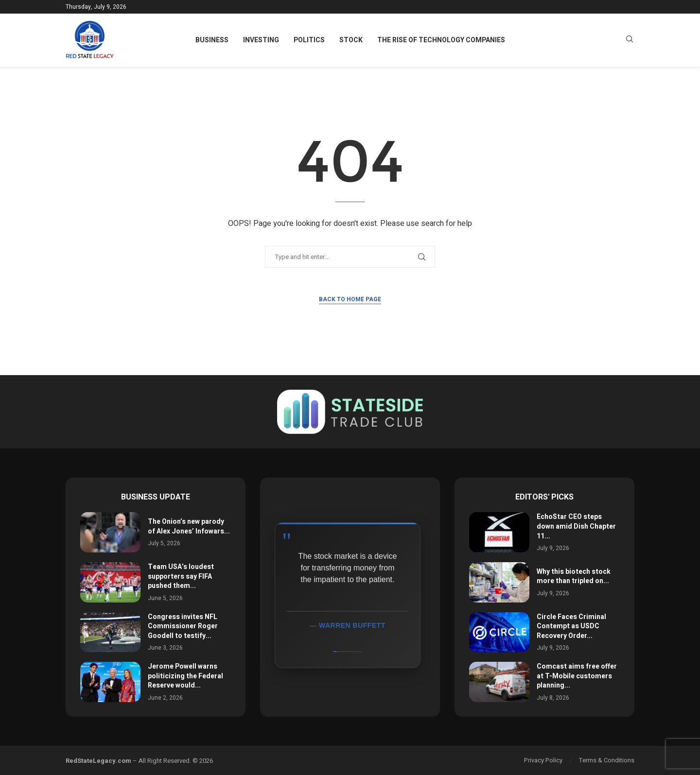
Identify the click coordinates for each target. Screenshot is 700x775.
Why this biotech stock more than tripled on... (574, 577)
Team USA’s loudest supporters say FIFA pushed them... (181, 576)
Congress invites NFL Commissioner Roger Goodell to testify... (183, 626)
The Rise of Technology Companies (441, 40)
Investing (261, 40)
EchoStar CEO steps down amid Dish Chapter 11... (576, 526)
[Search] (630, 41)
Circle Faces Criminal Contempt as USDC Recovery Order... (571, 626)
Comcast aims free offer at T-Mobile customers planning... (577, 676)
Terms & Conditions (607, 760)
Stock (351, 40)
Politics (309, 40)
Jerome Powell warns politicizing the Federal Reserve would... (185, 676)
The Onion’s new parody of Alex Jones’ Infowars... (189, 526)
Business (212, 40)
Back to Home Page (350, 299)
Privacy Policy (543, 760)
